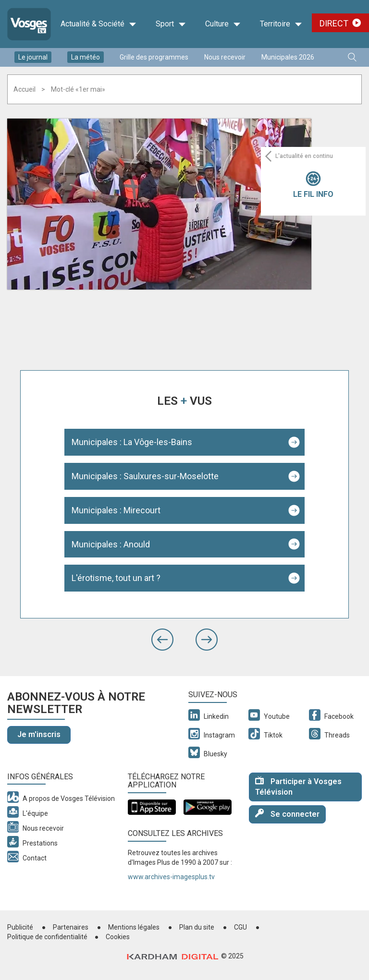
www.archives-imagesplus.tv (171, 877)
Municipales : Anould (111, 544)
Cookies (118, 937)
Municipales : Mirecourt (116, 510)
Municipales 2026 (288, 57)
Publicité (20, 927)
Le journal (33, 57)
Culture (223, 24)
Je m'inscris (39, 734)
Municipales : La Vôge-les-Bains (132, 442)
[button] (162, 640)
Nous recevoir (225, 57)
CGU (240, 927)
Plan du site (197, 927)
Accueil (25, 89)
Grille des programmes (154, 57)
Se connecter (287, 814)
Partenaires (71, 927)
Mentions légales (134, 927)
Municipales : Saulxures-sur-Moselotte (145, 476)
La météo (86, 57)
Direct (334, 23)
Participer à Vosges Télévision (298, 786)
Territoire (281, 24)
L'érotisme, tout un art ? (116, 578)
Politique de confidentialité (47, 937)
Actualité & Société (98, 24)
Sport (171, 24)
